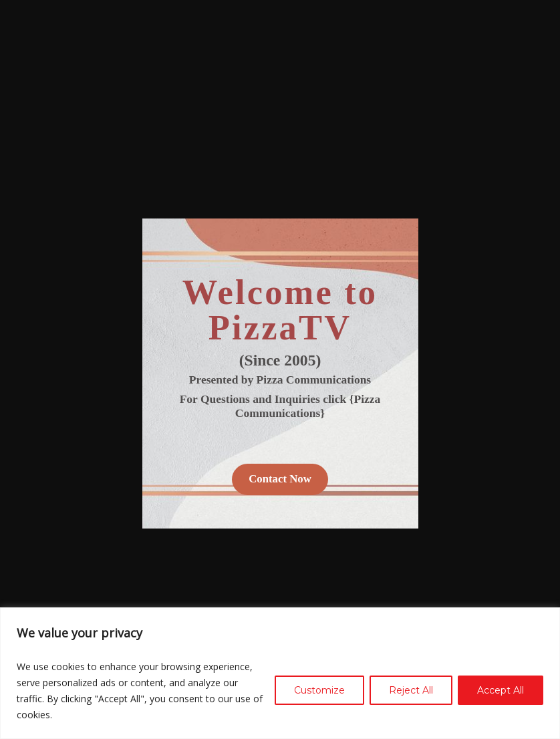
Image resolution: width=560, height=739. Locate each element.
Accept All (501, 690)
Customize (319, 690)
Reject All (411, 690)
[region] (280, 673)
